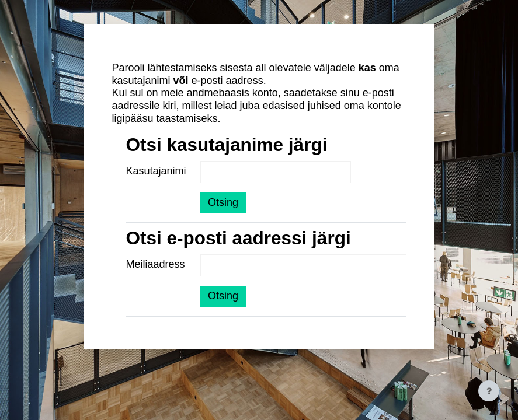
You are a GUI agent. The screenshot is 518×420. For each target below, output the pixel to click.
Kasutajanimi (156, 171)
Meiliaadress (156, 264)
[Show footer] (489, 391)
